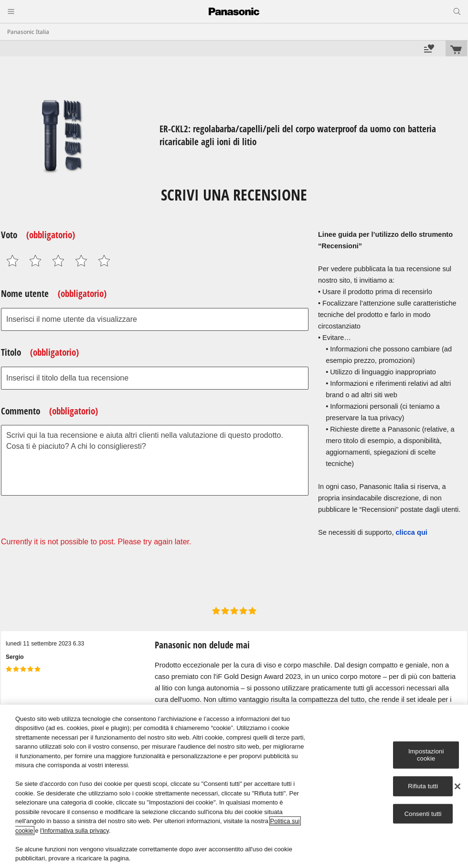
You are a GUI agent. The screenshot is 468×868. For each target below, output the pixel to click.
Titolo (40, 352)
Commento (49, 411)
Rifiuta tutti (423, 786)
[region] (234, 786)
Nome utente (54, 294)
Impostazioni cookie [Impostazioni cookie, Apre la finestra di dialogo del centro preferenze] (426, 755)
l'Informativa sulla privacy (74, 831)
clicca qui (412, 532)
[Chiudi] (457, 786)
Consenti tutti (423, 813)
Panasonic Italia (28, 32)
